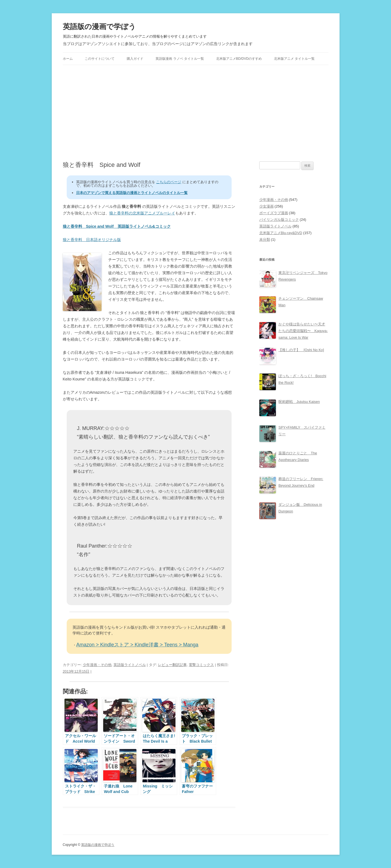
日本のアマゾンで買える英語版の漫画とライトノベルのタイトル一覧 (132, 193)
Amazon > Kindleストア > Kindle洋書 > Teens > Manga (137, 645)
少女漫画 (266, 206)
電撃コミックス (201, 665)
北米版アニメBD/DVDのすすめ (239, 59)
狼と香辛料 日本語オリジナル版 (92, 240)
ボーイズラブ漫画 (274, 213)
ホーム (68, 59)
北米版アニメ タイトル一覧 (294, 59)
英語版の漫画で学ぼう (99, 27)
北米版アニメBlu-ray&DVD (281, 233)
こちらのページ (169, 182)
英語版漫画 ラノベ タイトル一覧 (180, 59)
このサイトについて (100, 59)
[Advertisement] (196, 113)
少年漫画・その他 (97, 665)
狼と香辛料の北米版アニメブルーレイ (142, 213)
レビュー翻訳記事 (172, 665)
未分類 (265, 239)
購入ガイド (135, 59)
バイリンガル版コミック (279, 220)
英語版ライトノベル (130, 665)
